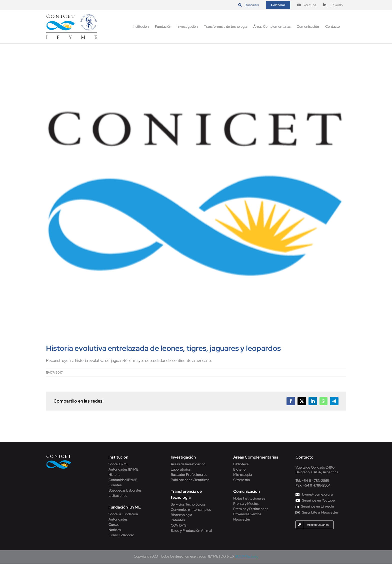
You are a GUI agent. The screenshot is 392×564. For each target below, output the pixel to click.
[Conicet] (59, 456)
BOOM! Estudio (247, 556)
